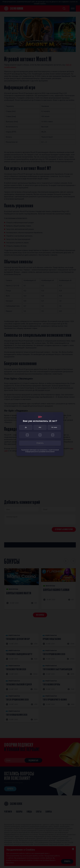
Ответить (40, 443)
